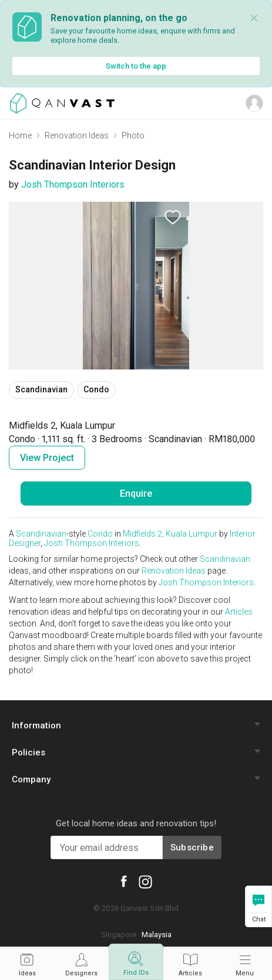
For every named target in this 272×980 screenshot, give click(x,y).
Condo (100, 534)
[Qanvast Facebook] (123, 881)
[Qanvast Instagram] (145, 881)
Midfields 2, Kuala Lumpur (170, 534)
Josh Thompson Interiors (73, 184)
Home (20, 135)
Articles (239, 612)
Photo (133, 135)
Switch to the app (136, 66)
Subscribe (192, 847)
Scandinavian (41, 534)
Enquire (136, 494)
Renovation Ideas (77, 135)
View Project (47, 458)
